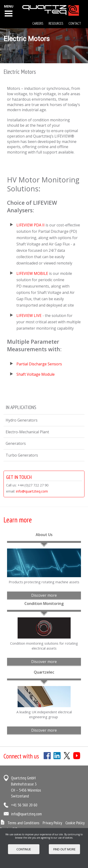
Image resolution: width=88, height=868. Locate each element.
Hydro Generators (22, 420)
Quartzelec (44, 672)
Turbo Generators (22, 455)
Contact (75, 23)
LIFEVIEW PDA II (31, 225)
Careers (38, 23)
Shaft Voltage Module (36, 374)
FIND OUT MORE (64, 849)
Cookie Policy (75, 823)
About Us (44, 535)
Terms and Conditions (23, 823)
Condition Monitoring (44, 604)
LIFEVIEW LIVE (29, 316)
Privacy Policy (52, 823)
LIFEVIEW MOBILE (32, 273)
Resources (56, 23)
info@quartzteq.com (32, 491)
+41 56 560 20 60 (24, 805)
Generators (16, 443)
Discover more (44, 595)
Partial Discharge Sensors (39, 364)
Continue (24, 849)
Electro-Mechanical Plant (27, 432)
